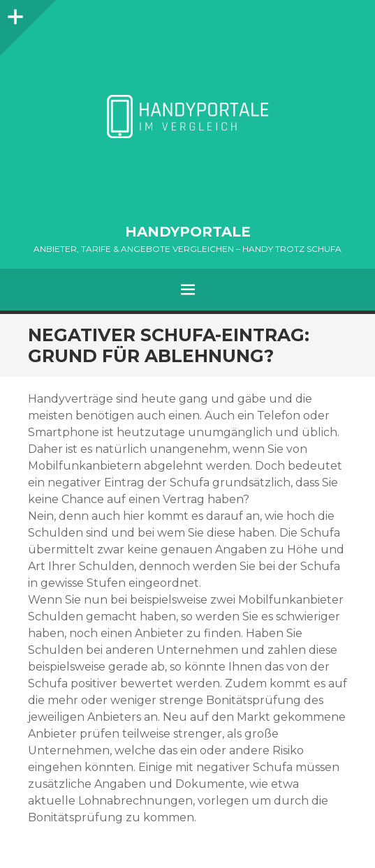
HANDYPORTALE (188, 232)
